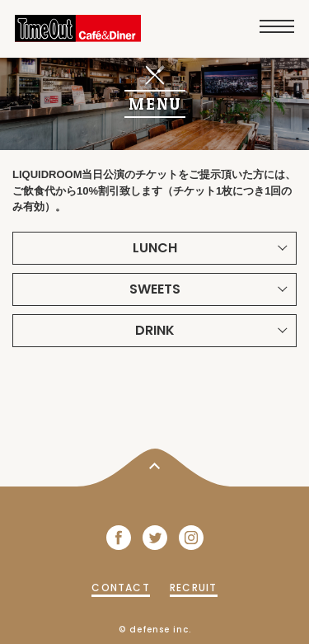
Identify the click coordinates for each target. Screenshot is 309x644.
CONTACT (120, 588)
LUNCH (155, 248)
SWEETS (155, 289)
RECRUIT (193, 588)
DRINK (155, 330)
